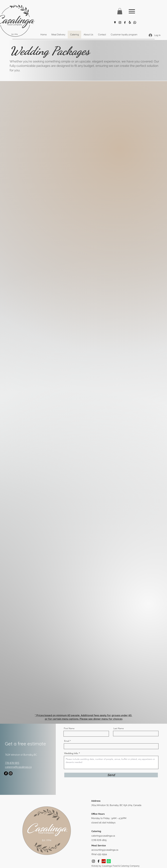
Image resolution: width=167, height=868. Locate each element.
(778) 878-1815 (99, 840)
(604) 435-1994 (99, 854)
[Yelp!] (130, 22)
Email (67, 741)
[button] (120, 11)
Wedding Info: (71, 753)
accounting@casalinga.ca (105, 850)
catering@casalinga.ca (103, 836)
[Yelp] (104, 861)
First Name (69, 728)
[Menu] (132, 11)
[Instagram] (120, 22)
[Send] (111, 775)
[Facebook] (125, 22)
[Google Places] (115, 22)
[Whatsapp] (135, 22)
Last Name (119, 728)
